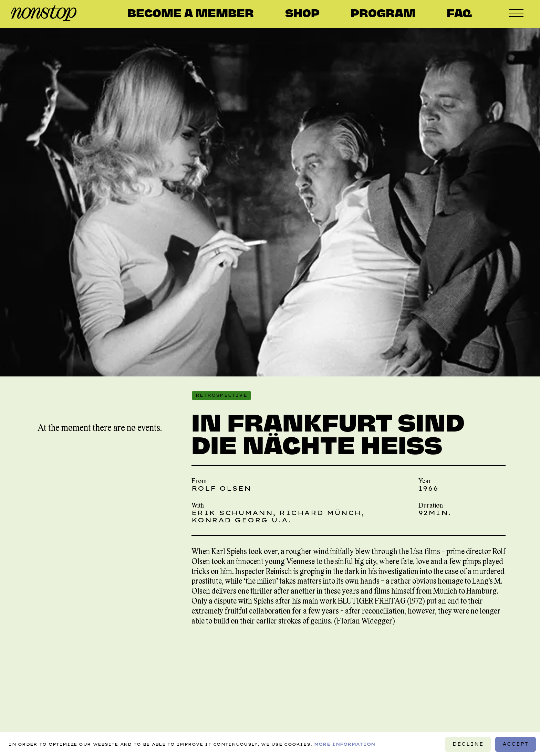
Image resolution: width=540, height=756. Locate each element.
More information (345, 744)
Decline (468, 744)
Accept (516, 744)
